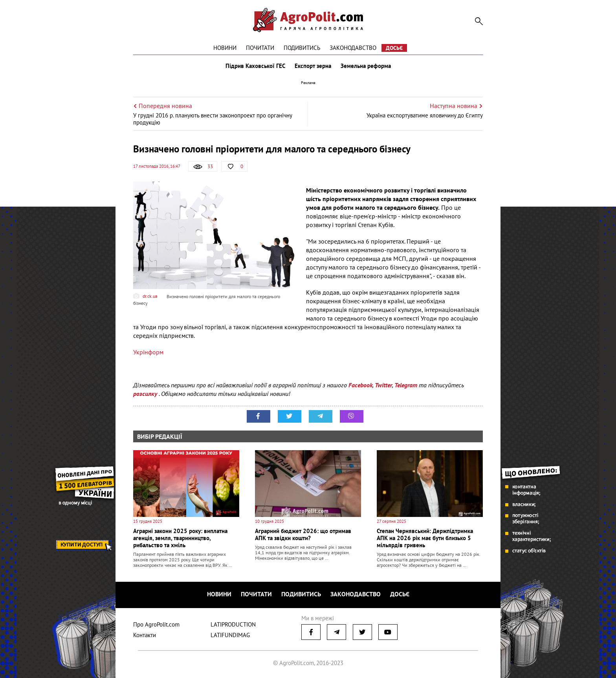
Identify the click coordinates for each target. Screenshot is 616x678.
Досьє (394, 48)
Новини (225, 48)
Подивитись (302, 48)
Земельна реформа (366, 66)
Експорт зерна (313, 66)
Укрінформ (148, 352)
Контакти (145, 635)
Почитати (260, 48)
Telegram (406, 385)
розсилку (146, 394)
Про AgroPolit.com (156, 624)
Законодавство (353, 48)
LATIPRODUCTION (233, 624)
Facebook (360, 385)
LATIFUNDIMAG (230, 635)
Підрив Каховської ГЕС (255, 66)
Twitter (383, 385)
